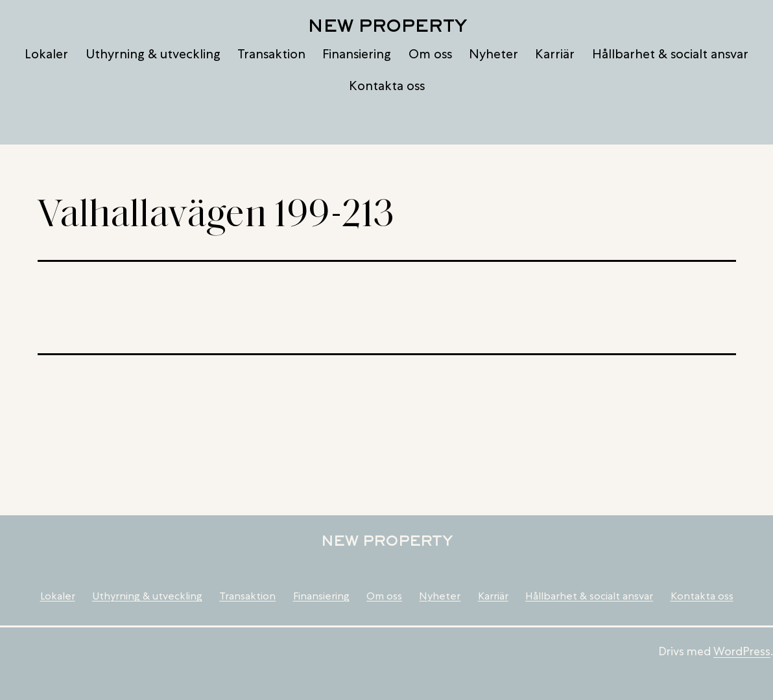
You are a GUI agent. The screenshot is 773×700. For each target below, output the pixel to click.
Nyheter (494, 54)
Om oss (430, 54)
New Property (387, 26)
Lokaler (46, 54)
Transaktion (271, 54)
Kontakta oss (387, 86)
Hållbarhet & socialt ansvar (670, 54)
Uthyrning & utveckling (153, 54)
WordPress (742, 651)
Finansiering (357, 54)
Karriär (555, 54)
